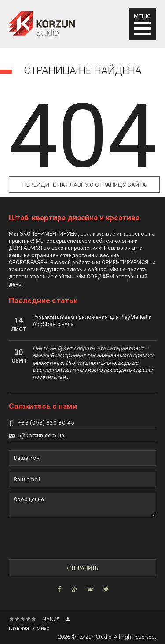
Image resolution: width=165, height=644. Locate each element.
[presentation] (60, 538)
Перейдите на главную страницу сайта (84, 185)
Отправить (82, 568)
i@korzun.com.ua (37, 435)
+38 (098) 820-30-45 (42, 423)
